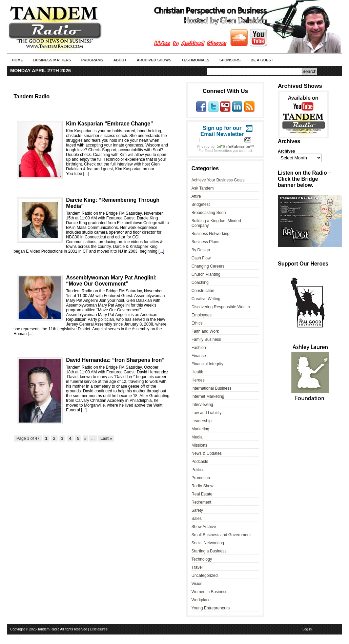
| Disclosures (98, 629)
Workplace (201, 600)
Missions (199, 445)
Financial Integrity (207, 364)
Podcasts (200, 462)
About (120, 60)
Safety (197, 510)
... (86, 174)
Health (197, 372)
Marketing (200, 429)
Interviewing (202, 405)
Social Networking (208, 543)
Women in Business (209, 592)
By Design (201, 250)
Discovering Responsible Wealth (221, 307)
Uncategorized (204, 575)
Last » (106, 438)
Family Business (206, 339)
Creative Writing (206, 299)
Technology (202, 559)
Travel (197, 567)
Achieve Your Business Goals (218, 180)
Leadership (201, 421)
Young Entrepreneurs (211, 608)
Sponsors (230, 60)
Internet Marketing (208, 396)
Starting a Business (209, 551)
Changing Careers (208, 266)
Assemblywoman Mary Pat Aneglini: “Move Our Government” (111, 281)
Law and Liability (207, 413)
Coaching (200, 282)
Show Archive (204, 527)
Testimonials (196, 60)
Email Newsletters (218, 151)
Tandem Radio (32, 96)
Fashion (199, 348)
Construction (203, 291)
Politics (198, 470)
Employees (201, 315)
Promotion (201, 478)
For (202, 151)
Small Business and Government (221, 535)
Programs (92, 60)
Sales (197, 519)
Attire (196, 196)
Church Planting (206, 274)
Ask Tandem (203, 188)
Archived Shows (154, 60)
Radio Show (202, 486)
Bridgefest (201, 204)
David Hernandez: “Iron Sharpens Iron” (115, 360)
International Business (211, 388)
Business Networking (210, 234)
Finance (199, 356)
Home (17, 60)
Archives (286, 151)
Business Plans (205, 242)
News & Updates (207, 453)
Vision (197, 584)
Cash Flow (201, 258)
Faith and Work (205, 331)
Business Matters (52, 60)
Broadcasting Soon (209, 213)
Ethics (197, 323)
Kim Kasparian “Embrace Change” (110, 124)
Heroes (198, 380)
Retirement (201, 502)
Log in (307, 629)
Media (197, 437)
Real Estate (202, 494)
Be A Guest (262, 60)
